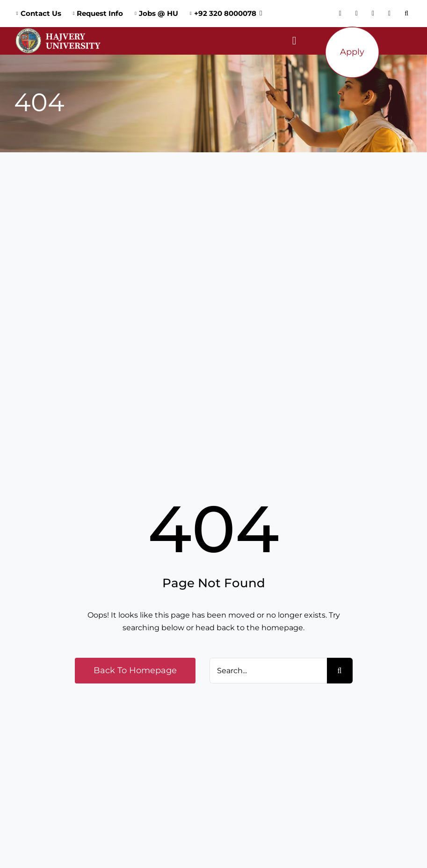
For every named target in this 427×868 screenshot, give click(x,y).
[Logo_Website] (58, 31)
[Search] (340, 671)
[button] (409, 14)
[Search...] (268, 671)
